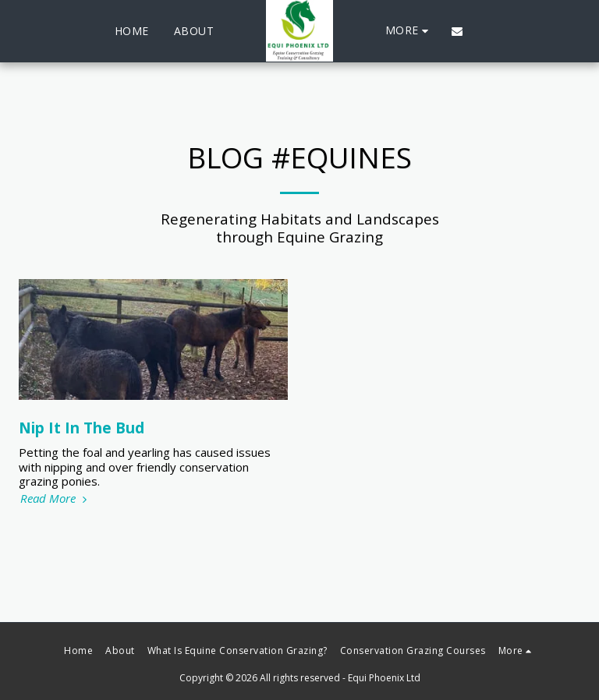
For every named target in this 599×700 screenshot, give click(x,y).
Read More (55, 498)
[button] (457, 31)
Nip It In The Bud (82, 428)
